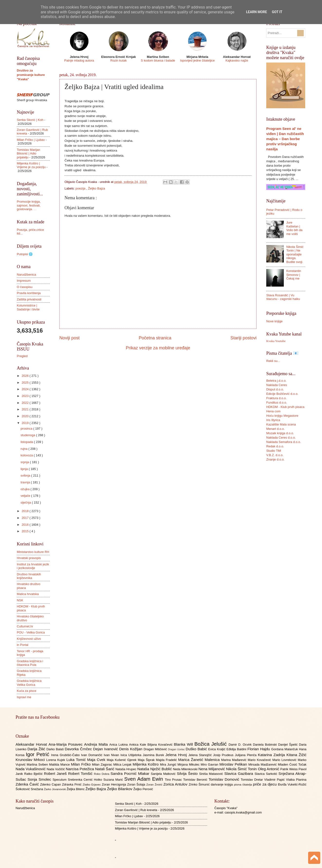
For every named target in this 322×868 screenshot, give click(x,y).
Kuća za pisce (27, 691)
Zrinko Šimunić (200, 784)
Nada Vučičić (56, 769)
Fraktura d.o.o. (276, 398)
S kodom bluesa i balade (158, 60)
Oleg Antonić (269, 769)
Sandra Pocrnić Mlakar (131, 773)
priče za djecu (265, 784)
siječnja (26, 502)
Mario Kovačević (260, 760)
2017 (26, 518)
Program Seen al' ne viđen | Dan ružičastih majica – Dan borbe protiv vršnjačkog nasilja (285, 139)
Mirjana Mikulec (189, 764)
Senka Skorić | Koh (30, 120)
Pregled (22, 356)
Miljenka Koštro (146, 764)
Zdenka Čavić (28, 784)
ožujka (25, 489)
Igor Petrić (38, 754)
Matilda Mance (60, 764)
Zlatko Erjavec (92, 785)
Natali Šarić (105, 769)
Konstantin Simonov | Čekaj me (294, 275)
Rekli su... (273, 361)
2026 (26, 376)
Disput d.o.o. (275, 389)
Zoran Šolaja (137, 784)
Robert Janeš (56, 773)
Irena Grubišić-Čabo (66, 755)
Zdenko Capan (51, 784)
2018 (26, 511)
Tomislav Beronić (196, 780)
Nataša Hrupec (126, 769)
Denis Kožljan (131, 749)
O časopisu (25, 287)
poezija (81, 188)
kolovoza (27, 455)
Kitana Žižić (296, 755)
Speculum (60, 780)
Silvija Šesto (188, 773)
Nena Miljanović (212, 769)
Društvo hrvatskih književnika (29, 576)
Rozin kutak (118, 60)
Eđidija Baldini (237, 749)
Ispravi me (24, 697)
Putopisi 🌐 (25, 254)
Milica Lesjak (123, 764)
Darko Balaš (56, 749)
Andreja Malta (97, 744)
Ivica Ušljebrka (132, 755)
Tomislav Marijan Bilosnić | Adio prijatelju (28, 154)
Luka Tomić (77, 760)
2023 (26, 396)
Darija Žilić (37, 749)
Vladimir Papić (275, 780)
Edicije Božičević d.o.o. (282, 394)
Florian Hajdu (259, 749)
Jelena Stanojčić (201, 755)
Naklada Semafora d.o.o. (284, 442)
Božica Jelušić (212, 744)
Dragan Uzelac (177, 749)
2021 (26, 409)
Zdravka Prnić (72, 784)
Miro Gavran (210, 764)
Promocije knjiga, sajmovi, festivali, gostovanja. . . (29, 205)
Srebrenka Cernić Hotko (86, 780)
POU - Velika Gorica (31, 632)
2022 (26, 403)
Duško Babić (197, 749)
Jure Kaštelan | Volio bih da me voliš (294, 228)
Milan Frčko (81, 764)
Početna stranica (155, 338)
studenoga (28, 435)
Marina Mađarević (235, 760)
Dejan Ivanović (106, 749)
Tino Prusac (174, 780)
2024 (26, 389)
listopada (27, 442)
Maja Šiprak (147, 760)
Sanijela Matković (164, 774)
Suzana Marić (114, 780)
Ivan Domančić (92, 755)
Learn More (257, 12)
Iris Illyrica (273, 420)
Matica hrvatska (28, 594)
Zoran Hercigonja (114, 784)
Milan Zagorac (103, 764)
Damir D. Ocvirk (241, 745)
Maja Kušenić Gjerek (122, 760)
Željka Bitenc (76, 789)
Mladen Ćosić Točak (292, 764)
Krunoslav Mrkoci (31, 760)
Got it (277, 12)
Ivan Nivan (112, 755)
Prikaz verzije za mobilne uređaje (158, 348)
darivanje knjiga (222, 784)
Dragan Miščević (156, 749)
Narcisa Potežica (80, 769)
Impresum (24, 281)
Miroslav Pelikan (234, 764)
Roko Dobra (102, 774)
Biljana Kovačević (161, 745)
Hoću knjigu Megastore (282, 416)
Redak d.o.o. (275, 446)
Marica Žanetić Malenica (200, 760)
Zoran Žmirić (155, 785)
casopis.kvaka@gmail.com (243, 812)
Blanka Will (184, 744)
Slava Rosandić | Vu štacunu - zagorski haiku (283, 297)
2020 (26, 416)
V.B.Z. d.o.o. (275, 455)
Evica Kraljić (217, 749)
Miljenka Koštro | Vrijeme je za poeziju (31, 165)
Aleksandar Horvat (32, 744)
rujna (24, 449)
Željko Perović (143, 789)
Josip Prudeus (224, 755)
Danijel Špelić (289, 745)
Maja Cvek (97, 760)
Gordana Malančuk (285, 749)
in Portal (23, 645)
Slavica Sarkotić (267, 774)
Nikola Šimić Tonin (242, 769)
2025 (26, 383)
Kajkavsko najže (237, 60)
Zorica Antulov (176, 784)
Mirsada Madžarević (263, 764)
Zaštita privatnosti (29, 299)
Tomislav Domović (225, 779)
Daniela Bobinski (265, 745)
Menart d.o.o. (276, 429)
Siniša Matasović (212, 774)
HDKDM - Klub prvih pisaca (285, 407)
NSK (20, 600)
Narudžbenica (26, 275)
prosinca (27, 429)
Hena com (273, 411)
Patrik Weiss (290, 769)
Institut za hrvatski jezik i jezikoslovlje (33, 566)
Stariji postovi (244, 338)
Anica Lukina (119, 745)
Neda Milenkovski (186, 769)
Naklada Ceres (277, 385)
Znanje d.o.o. (275, 459)
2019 (26, 423)
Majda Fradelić (167, 760)
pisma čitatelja (244, 785)
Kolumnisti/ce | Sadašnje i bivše (28, 307)
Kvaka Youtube (276, 341)
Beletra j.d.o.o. (276, 381)
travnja (26, 482)
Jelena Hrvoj (177, 755)
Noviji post (69, 338)
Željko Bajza (97, 188)
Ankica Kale (138, 745)
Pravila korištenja (29, 293)
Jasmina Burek (154, 755)
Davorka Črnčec (79, 749)
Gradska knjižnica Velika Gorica (29, 683)
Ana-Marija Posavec (66, 744)
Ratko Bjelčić (34, 774)
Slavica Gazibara (239, 773)
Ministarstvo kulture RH (33, 552)
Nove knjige (274, 321)
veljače (26, 496)
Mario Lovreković (285, 760)
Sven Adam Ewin (145, 779)
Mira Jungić (169, 764)
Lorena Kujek (56, 760)
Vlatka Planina (296, 780)
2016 (26, 525)
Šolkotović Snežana (30, 789)
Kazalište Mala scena (281, 424)
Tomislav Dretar (253, 780)
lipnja (25, 469)
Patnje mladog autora (79, 60)
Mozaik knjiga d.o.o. (280, 433)
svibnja (26, 475)
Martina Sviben (38, 764)
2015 (26, 531)
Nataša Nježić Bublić (155, 769)
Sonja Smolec (40, 779)
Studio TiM (274, 451)
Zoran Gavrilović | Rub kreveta (136, 810)
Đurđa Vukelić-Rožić (292, 784)
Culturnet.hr (25, 626)
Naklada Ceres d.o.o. (281, 438)
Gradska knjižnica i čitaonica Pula (30, 663)
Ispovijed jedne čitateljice (197, 60)
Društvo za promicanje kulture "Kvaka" (31, 75)
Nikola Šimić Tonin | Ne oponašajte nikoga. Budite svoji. (295, 254)
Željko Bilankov (120, 789)
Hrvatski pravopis (29, 558)
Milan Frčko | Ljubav (31, 140)
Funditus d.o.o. (277, 402)
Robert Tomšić (81, 773)
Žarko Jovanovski (55, 789)
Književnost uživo (29, 639)
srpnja (25, 462)
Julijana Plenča (246, 755)
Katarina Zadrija (272, 755)
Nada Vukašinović (31, 769)
